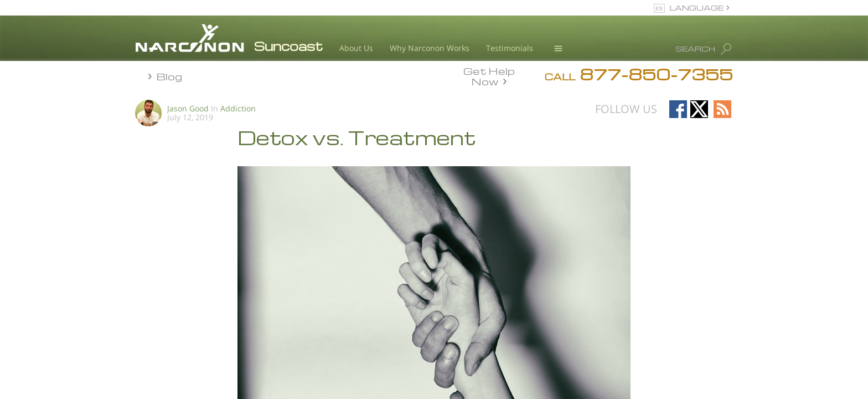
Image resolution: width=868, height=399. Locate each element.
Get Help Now (489, 75)
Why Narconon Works (430, 48)
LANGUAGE (697, 7)
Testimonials (510, 48)
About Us (356, 48)
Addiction (238, 108)
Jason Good (188, 108)
